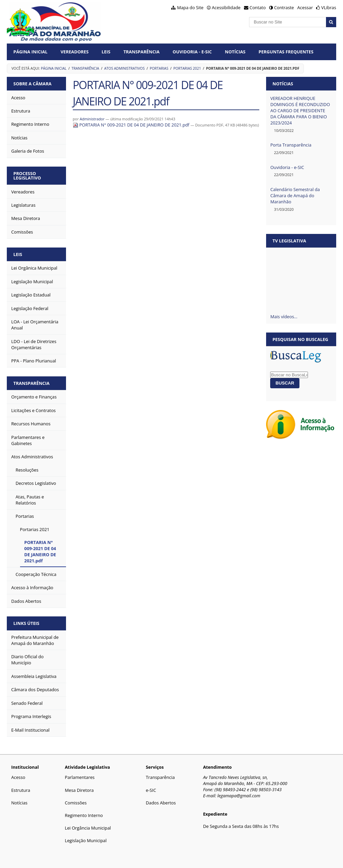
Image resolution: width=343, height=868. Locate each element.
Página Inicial (30, 52)
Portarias (159, 68)
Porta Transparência (291, 145)
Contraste (284, 7)
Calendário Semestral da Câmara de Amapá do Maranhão (295, 195)
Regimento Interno (84, 815)
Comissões (76, 803)
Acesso (18, 777)
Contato (258, 7)
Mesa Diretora (79, 790)
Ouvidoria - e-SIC (287, 167)
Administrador (92, 119)
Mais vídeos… (284, 317)
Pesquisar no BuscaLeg (300, 339)
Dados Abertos (161, 803)
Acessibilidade (226, 7)
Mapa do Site (190, 7)
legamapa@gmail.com (239, 796)
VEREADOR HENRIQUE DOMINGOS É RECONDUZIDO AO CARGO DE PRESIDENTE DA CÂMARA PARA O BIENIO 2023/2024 (300, 110)
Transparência (142, 52)
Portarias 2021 (187, 68)
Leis (106, 52)
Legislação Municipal (86, 840)
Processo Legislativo (27, 176)
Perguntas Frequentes (286, 52)
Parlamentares (80, 777)
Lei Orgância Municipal (88, 828)
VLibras (329, 7)
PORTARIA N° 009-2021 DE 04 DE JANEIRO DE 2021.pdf (132, 125)
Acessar (305, 7)
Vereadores (75, 52)
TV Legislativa (289, 241)
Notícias (235, 52)
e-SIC (151, 790)
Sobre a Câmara (32, 84)
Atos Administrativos (124, 68)
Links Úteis (26, 623)
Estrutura (21, 790)
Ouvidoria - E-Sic (192, 52)
